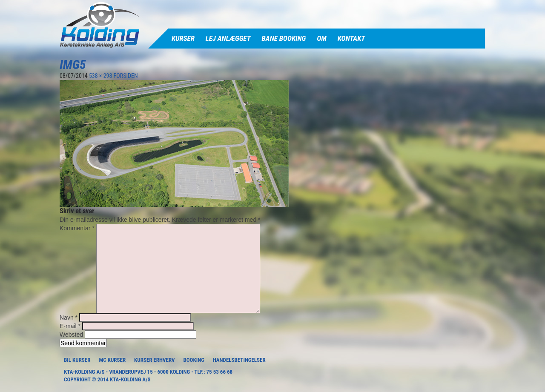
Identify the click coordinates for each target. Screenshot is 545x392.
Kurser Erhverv (154, 360)
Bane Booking (284, 38)
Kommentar (77, 228)
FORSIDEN (126, 76)
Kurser (183, 38)
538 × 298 (100, 76)
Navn (69, 318)
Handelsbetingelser (239, 360)
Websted (71, 335)
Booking (194, 360)
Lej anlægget (228, 38)
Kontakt (351, 38)
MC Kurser (112, 360)
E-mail (70, 326)
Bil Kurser (77, 360)
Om (321, 38)
